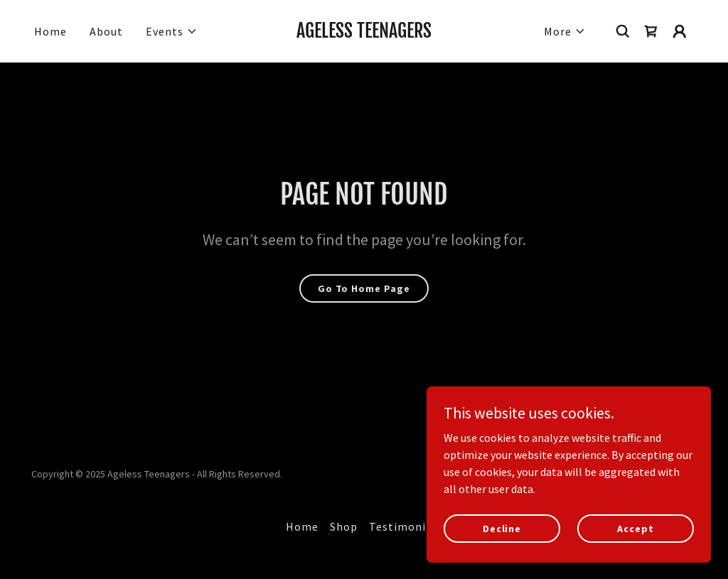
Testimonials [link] (406, 526)
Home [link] (50, 31)
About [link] (106, 31)
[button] (172, 31)
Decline (502, 528)
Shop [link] (344, 526)
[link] (364, 33)
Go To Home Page (364, 288)
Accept (635, 528)
